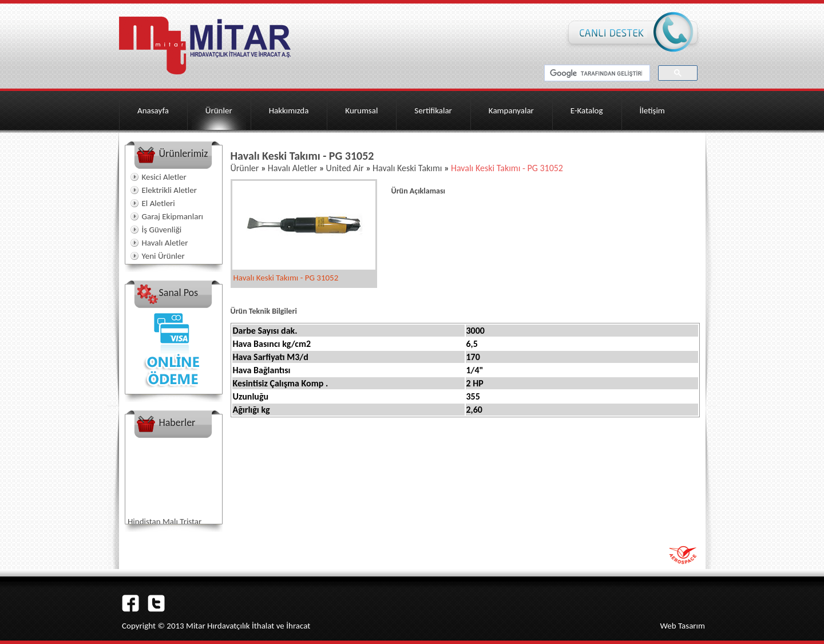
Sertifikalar (433, 110)
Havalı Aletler (165, 243)
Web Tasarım (682, 626)
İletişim (652, 110)
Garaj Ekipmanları (173, 216)
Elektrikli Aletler (169, 190)
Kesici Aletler (164, 177)
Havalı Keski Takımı (406, 168)
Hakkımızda (289, 110)
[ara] (596, 73)
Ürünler (219, 110)
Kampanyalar (511, 110)
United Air (345, 168)
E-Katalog (587, 110)
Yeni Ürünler (163, 256)
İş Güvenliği (162, 230)
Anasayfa (153, 110)
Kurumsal (361, 110)
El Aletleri (159, 203)
